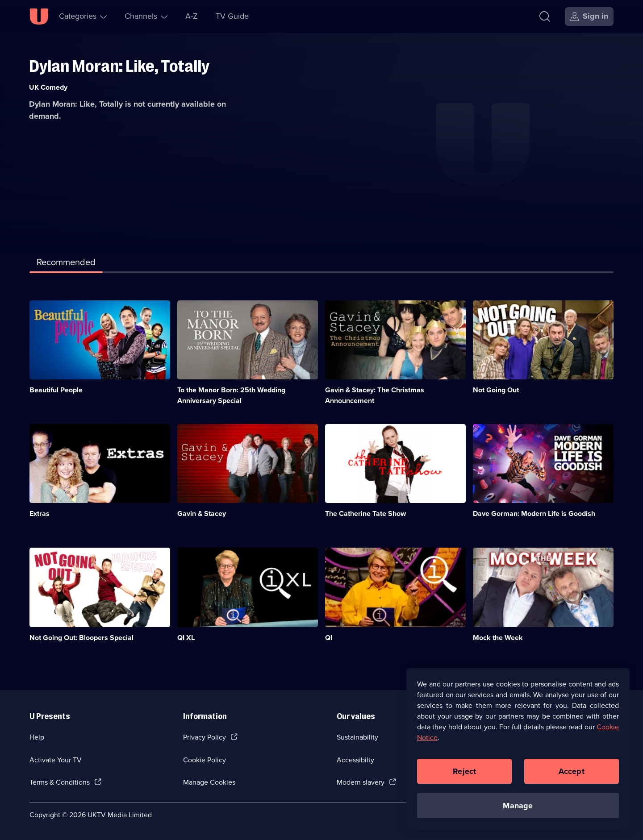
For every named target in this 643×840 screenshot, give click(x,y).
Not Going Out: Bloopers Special (81, 638)
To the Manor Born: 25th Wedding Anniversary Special (231, 395)
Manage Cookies (209, 782)
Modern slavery (361, 782)
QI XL (186, 638)
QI (329, 638)
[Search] (547, 17)
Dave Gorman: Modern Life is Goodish (534, 514)
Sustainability (357, 737)
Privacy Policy (205, 737)
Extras (40, 514)
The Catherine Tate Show (365, 514)
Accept (572, 773)
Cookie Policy (205, 760)
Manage (518, 807)
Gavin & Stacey (202, 514)
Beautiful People (56, 390)
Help (37, 737)
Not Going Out (496, 390)
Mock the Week (498, 638)
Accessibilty (355, 760)
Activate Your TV (56, 760)
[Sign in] (589, 17)
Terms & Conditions (60, 782)
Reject (464, 773)
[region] (518, 752)
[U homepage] (39, 17)
